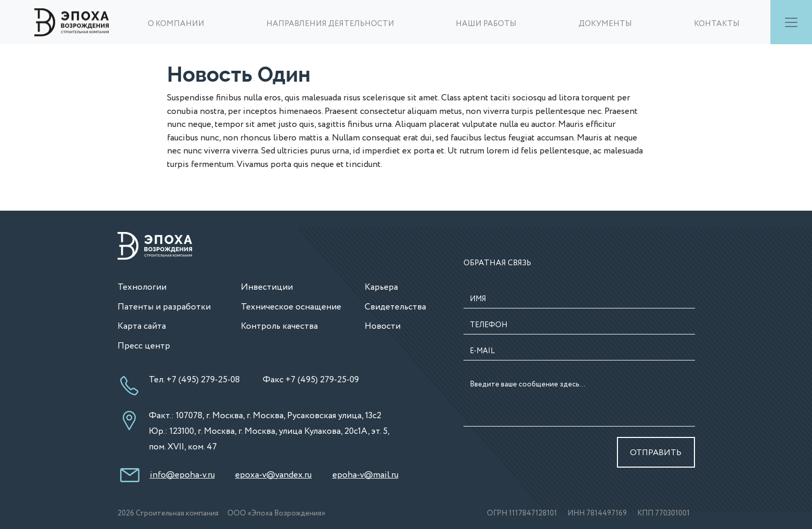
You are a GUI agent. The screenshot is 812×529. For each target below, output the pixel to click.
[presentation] (524, 453)
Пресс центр (144, 346)
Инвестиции (267, 287)
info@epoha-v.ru (182, 475)
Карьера (381, 287)
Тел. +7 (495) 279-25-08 (194, 380)
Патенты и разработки (164, 307)
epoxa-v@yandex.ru (273, 475)
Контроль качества (279, 326)
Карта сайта (142, 326)
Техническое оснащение (291, 307)
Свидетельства (395, 307)
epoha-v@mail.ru (365, 475)
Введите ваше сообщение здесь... (579, 401)
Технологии (142, 287)
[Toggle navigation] (791, 22)
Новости (383, 326)
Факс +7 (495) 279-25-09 (311, 380)
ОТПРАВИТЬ (656, 453)
